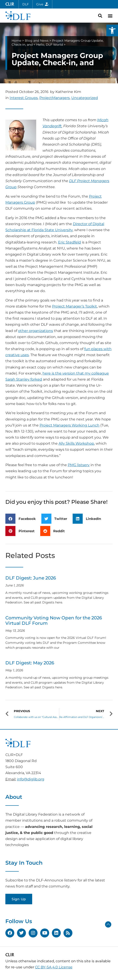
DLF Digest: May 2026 (30, 663)
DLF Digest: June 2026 (31, 578)
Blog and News (37, 41)
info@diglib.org (31, 779)
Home (16, 41)
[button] (112, 30)
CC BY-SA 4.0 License (54, 967)
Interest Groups (24, 98)
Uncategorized (85, 98)
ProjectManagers (55, 98)
